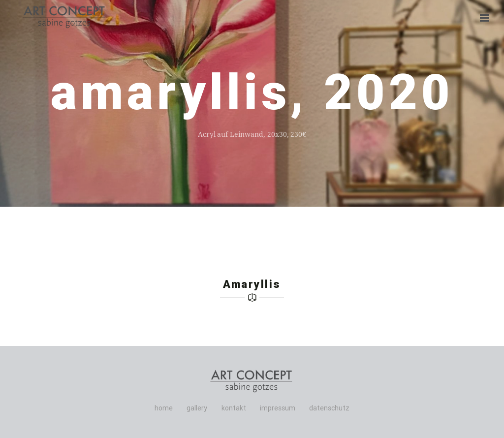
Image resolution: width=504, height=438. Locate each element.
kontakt (234, 408)
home (164, 408)
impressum (278, 408)
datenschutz (329, 408)
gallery (197, 408)
